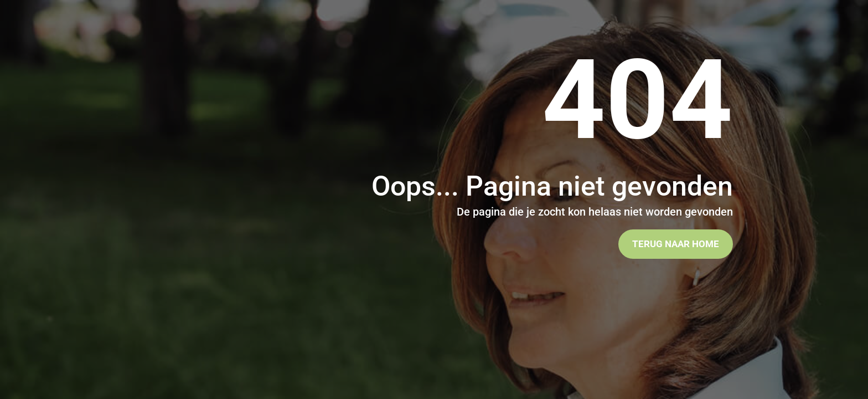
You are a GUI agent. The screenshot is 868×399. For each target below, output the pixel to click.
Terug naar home (676, 244)
